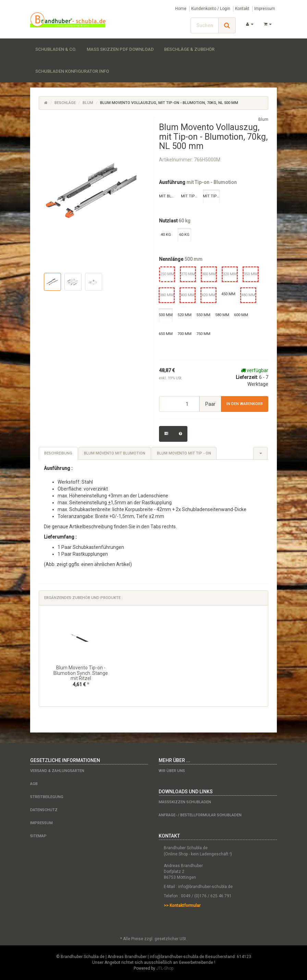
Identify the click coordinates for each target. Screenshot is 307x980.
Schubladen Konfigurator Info (72, 71)
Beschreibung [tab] (58, 453)
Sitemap (38, 836)
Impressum (265, 9)
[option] (81, 656)
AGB (34, 784)
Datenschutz (44, 810)
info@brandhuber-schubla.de (205, 887)
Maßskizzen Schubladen (185, 802)
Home (181, 9)
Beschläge (65, 103)
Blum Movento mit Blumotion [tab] (115, 453)
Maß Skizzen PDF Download (120, 49)
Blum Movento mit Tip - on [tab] (184, 453)
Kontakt (242, 9)
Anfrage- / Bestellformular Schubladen (200, 815)
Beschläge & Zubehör (189, 49)
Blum (88, 103)
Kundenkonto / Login (211, 9)
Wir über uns (172, 771)
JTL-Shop (165, 968)
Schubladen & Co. (56, 49)
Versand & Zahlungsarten (57, 771)
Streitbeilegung (47, 797)
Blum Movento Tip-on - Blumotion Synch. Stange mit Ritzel (81, 673)
